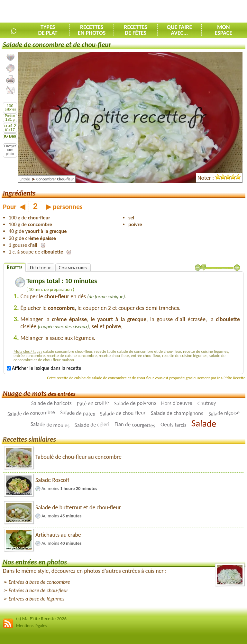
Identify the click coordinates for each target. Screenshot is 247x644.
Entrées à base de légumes (37, 599)
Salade (204, 423)
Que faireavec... (179, 30)
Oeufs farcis (174, 425)
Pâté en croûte (93, 403)
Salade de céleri (92, 425)
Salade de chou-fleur (123, 413)
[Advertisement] (172, 12)
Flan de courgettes (135, 425)
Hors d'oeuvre (177, 403)
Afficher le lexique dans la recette (44, 368)
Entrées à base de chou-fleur (38, 590)
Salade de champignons (177, 413)
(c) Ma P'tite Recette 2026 (41, 619)
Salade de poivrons (135, 403)
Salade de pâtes (78, 413)
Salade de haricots (51, 403)
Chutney (206, 403)
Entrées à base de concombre (39, 582)
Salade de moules (50, 425)
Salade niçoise (224, 413)
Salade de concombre (31, 413)
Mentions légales (32, 626)
